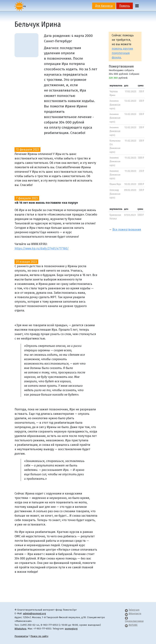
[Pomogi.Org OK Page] (126, 617)
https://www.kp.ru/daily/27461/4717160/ (42, 248)
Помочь (125, 6)
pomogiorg (71, 629)
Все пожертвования (127, 229)
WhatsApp (20, 629)
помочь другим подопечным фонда (122, 53)
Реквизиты (21, 636)
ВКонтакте (135, 613)
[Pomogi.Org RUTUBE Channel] (126, 625)
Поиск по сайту (39, 636)
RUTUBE (133, 625)
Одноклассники (134, 621)
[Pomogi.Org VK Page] (126, 613)
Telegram (134, 610)
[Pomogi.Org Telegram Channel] (126, 610)
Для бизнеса (104, 6)
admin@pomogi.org (34, 613)
